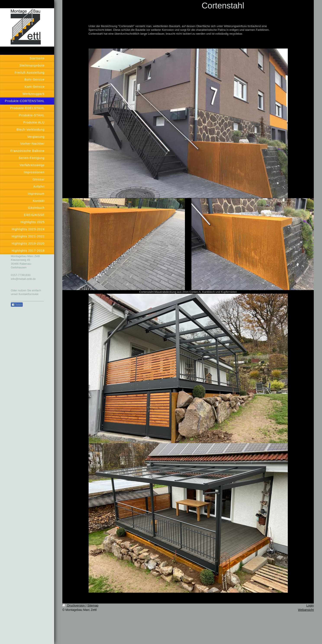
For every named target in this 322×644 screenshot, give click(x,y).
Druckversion (74, 605)
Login (310, 605)
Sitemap (93, 605)
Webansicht (306, 610)
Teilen (17, 305)
